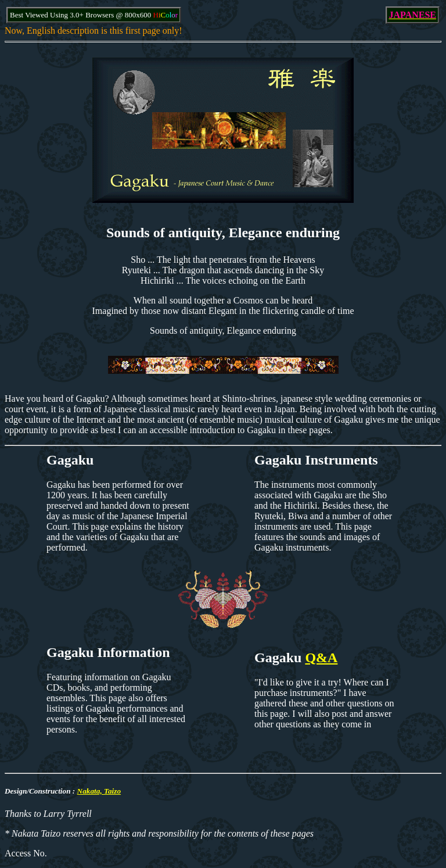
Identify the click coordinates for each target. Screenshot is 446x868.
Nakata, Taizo (99, 791)
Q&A (321, 658)
